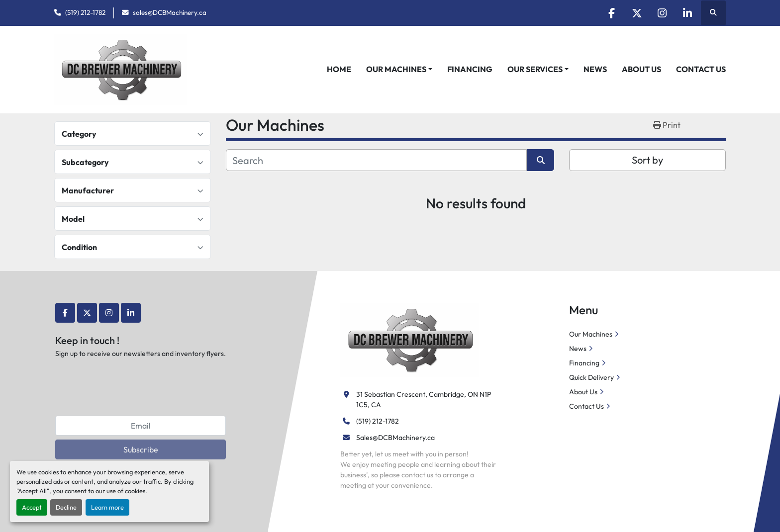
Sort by (647, 160)
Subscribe (141, 449)
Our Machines (396, 69)
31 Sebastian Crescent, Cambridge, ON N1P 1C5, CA (424, 399)
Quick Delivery (591, 377)
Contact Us (701, 69)
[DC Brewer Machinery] (409, 339)
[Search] (376, 160)
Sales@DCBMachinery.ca (395, 438)
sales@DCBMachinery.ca (170, 12)
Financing (470, 69)
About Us (641, 69)
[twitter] (637, 13)
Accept (32, 507)
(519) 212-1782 (85, 12)
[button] (399, 69)
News (595, 69)
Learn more (107, 507)
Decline (66, 507)
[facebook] (611, 13)
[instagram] (662, 13)
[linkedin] (687, 13)
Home (339, 69)
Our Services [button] (535, 69)
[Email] (141, 426)
